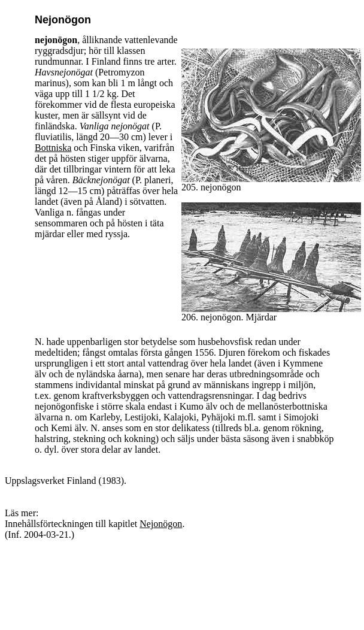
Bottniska (53, 148)
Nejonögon (161, 524)
